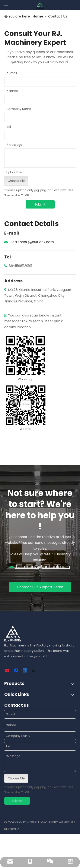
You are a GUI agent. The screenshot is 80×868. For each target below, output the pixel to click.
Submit (40, 204)
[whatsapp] (26, 356)
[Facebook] (16, 671)
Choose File (16, 181)
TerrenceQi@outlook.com (32, 242)
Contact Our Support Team (40, 587)
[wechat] (26, 405)
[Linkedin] (25, 671)
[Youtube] (8, 671)
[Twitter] (34, 671)
